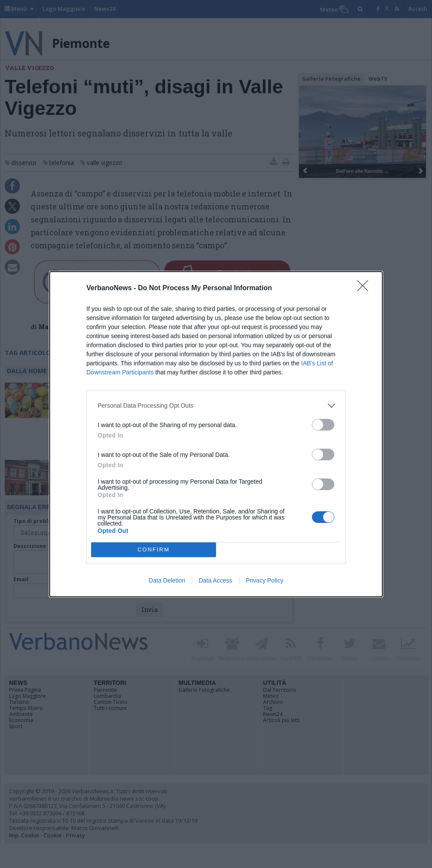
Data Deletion (167, 580)
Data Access (216, 580)
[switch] (323, 425)
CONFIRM (154, 550)
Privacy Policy (265, 580)
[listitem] (216, 406)
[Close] (365, 288)
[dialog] (216, 434)
